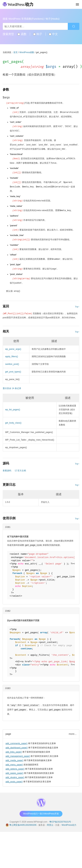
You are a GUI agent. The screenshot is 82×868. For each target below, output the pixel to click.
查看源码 (7, 467)
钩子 (38, 34)
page (8, 730)
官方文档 (20, 467)
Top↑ (77, 303)
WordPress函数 (27, 52)
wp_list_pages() (13, 406)
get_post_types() (13, 369)
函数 (22, 34)
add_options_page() (15, 765)
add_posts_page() (14, 778)
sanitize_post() (12, 361)
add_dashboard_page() (17, 744)
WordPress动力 (69, 821)
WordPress (18, 4)
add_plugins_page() (15, 774)
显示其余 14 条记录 (12, 385)
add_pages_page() (14, 769)
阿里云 (50, 821)
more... (73, 730)
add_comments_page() (16, 740)
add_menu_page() (14, 761)
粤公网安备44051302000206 (23, 821)
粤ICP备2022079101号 (60, 818)
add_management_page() (18, 752)
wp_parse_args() (13, 346)
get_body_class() (13, 420)
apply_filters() (12, 353)
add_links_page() (14, 748)
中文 (53, 34)
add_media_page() (14, 757)
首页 (15, 52)
